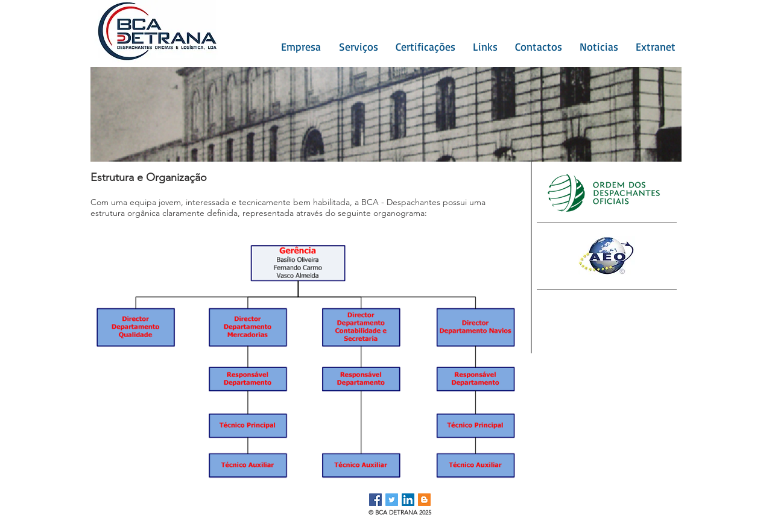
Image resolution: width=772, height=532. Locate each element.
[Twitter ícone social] (392, 500)
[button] (298, 46)
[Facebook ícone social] (375, 500)
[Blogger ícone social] (424, 500)
